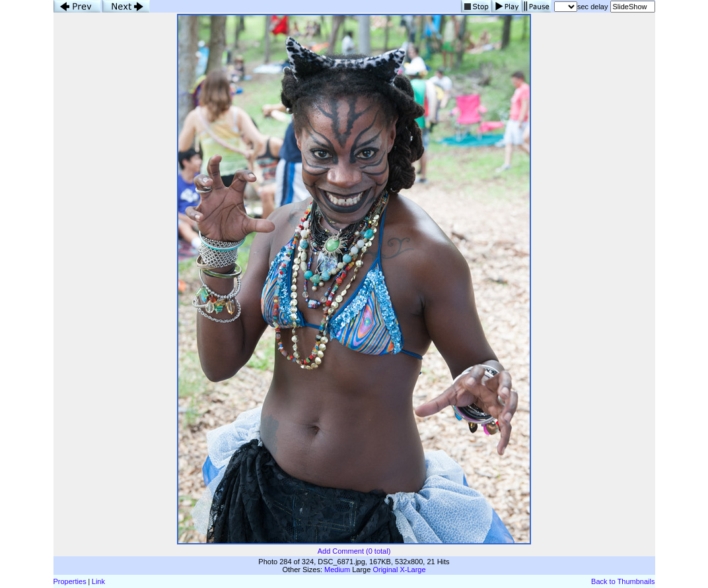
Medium (337, 570)
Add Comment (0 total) (354, 551)
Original (385, 570)
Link (98, 581)
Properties (70, 581)
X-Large (412, 570)
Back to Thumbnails (623, 581)
